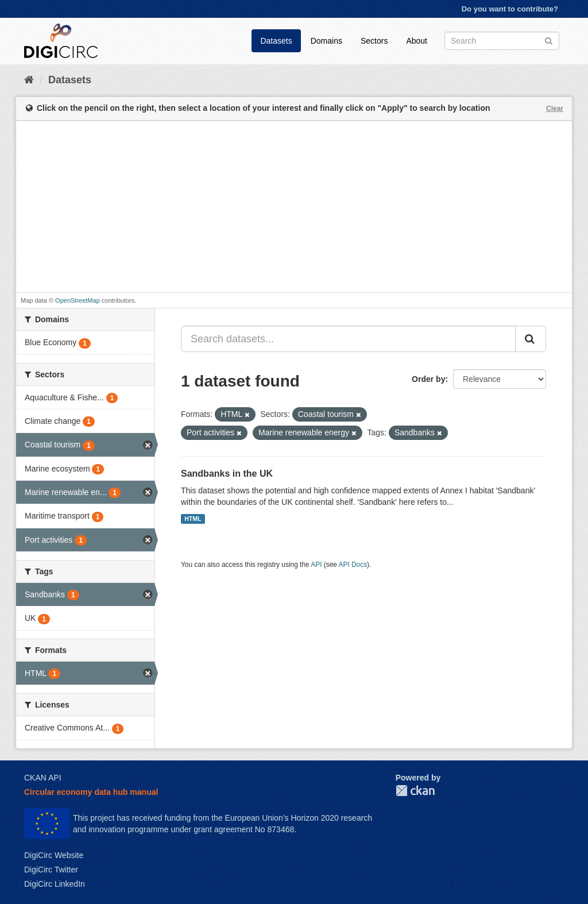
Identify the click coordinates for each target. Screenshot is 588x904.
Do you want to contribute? (510, 9)
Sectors (374, 41)
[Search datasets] (502, 41)
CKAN (415, 791)
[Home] (29, 80)
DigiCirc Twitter (51, 870)
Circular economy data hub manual (91, 792)
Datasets (276, 41)
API (316, 565)
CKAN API (43, 778)
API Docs (353, 565)
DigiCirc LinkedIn (55, 884)
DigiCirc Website (54, 855)
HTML (193, 519)
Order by (428, 379)
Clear (555, 109)
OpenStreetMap (78, 300)
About (417, 41)
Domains (326, 41)
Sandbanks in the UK (227, 474)
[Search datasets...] (348, 339)
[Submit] (549, 40)
